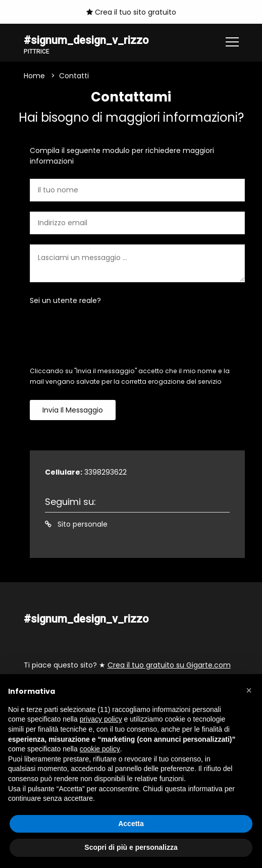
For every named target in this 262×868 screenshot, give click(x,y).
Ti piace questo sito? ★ (127, 665)
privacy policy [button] (101, 719)
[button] (249, 690)
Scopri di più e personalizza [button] (131, 847)
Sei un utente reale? (65, 300)
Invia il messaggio (73, 410)
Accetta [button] (131, 824)
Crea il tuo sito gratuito (131, 12)
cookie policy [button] (100, 749)
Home (34, 76)
